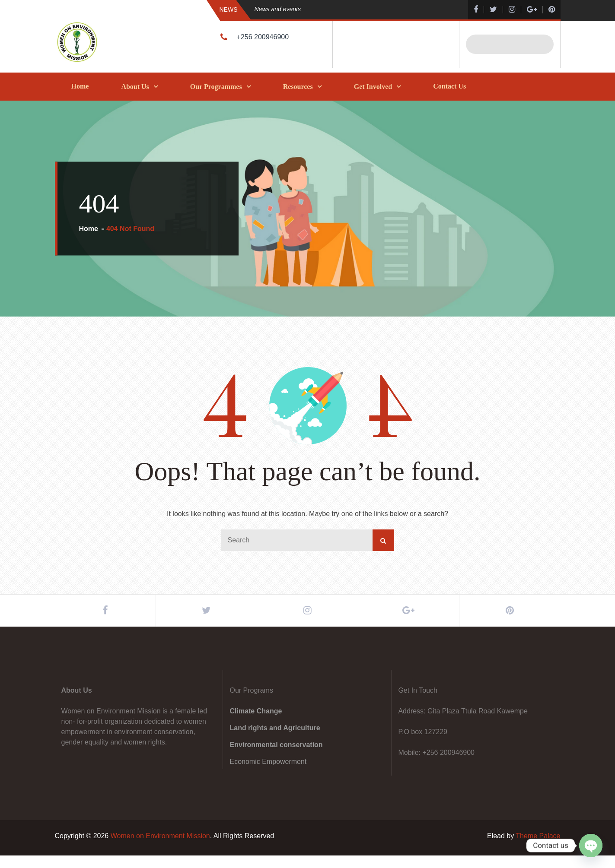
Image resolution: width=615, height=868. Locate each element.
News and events (278, 9)
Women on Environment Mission (160, 848)
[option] (345, 9)
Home (80, 86)
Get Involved (373, 87)
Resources (298, 87)
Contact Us (449, 86)
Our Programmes (216, 87)
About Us (135, 87)
